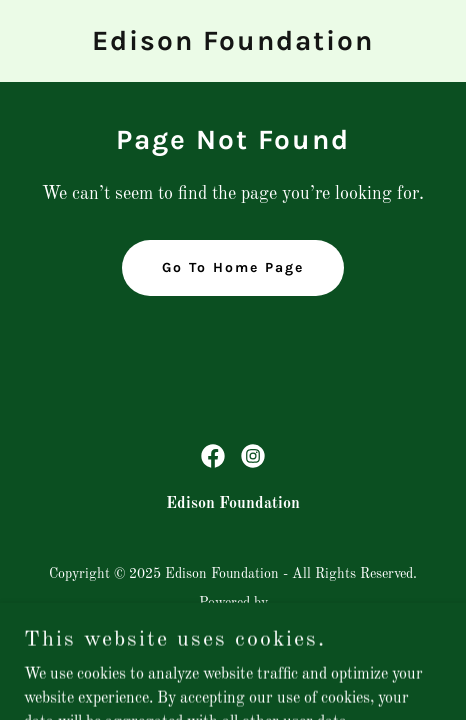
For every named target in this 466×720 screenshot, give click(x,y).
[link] (233, 46)
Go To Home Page (233, 267)
